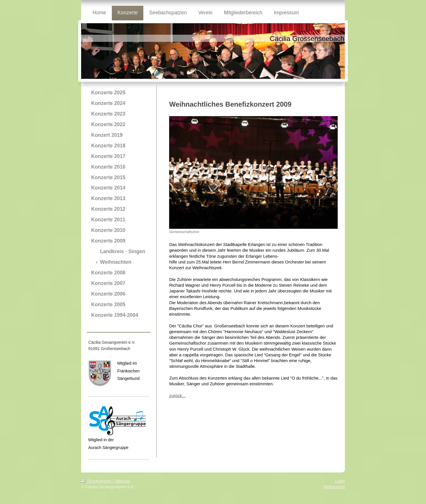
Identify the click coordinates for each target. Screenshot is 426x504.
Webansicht (334, 487)
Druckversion (97, 481)
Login (340, 481)
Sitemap (122, 481)
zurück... (177, 395)
